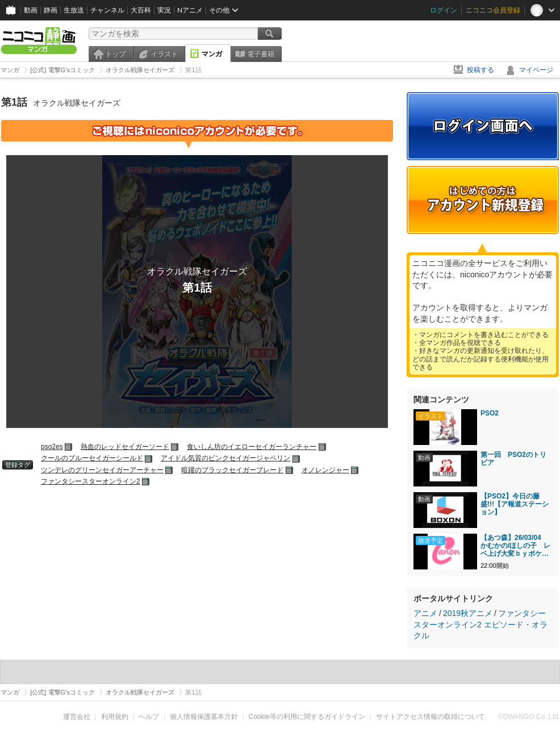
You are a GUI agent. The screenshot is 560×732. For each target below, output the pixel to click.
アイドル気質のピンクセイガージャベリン (225, 458)
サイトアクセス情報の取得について (431, 717)
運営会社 (77, 717)
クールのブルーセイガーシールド (92, 458)
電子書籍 (261, 54)
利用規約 (115, 717)
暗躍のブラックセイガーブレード (232, 470)
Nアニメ (190, 10)
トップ (115, 54)
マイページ (536, 70)
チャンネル (107, 10)
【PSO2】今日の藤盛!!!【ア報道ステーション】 (515, 504)
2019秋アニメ (468, 613)
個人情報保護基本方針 (204, 717)
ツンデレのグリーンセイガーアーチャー (102, 470)
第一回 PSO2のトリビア (513, 459)
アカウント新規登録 (483, 200)
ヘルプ (149, 717)
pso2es (52, 447)
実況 (164, 10)
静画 (51, 10)
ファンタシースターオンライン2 (91, 481)
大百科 (141, 10)
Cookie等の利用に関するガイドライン (307, 717)
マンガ (212, 54)
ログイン (444, 10)
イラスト (164, 54)
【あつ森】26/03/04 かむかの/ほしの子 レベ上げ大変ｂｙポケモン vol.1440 (515, 546)
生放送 (74, 10)
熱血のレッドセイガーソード (125, 447)
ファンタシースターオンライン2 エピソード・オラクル (480, 624)
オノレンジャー (325, 470)
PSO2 (490, 413)
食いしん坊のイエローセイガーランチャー (252, 447)
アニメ (425, 613)
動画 (31, 10)
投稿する (480, 70)
